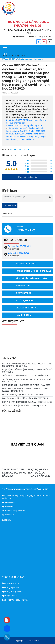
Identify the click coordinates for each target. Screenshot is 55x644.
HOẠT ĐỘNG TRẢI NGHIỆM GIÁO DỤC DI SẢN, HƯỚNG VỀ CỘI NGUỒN (27, 371)
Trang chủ (7, 56)
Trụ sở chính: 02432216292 (20, 246)
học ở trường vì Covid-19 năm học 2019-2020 (26, 131)
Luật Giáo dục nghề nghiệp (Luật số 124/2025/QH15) (25, 398)
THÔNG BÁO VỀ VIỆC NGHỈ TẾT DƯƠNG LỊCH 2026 (24, 406)
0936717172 (20, 37)
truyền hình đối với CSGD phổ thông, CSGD (25, 125)
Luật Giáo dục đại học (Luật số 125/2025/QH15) (23, 395)
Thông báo (18, 56)
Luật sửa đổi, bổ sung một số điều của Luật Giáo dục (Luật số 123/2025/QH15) (25, 390)
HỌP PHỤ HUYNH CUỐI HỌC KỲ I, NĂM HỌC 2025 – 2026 (27, 402)
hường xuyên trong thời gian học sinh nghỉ (25, 128)
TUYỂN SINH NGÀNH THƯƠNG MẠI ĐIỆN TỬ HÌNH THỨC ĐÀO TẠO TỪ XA (27, 380)
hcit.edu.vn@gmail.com (40, 37)
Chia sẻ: (6, 149)
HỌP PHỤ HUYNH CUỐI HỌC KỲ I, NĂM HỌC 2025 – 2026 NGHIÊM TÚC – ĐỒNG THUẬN (27, 365)
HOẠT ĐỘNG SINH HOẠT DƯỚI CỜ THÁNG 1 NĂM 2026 (26, 385)
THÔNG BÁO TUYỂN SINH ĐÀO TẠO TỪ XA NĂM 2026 (25, 376)
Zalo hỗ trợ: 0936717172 (19, 253)
